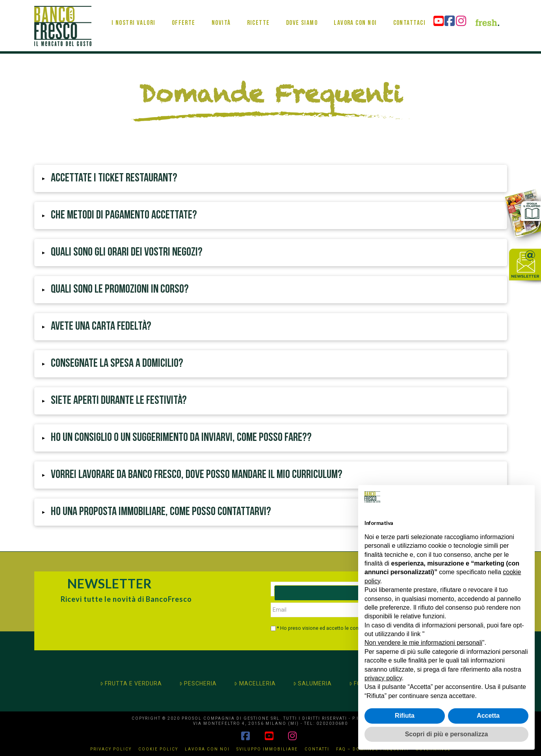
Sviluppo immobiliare (267, 749)
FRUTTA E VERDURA (131, 683)
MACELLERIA (255, 683)
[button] (271, 178)
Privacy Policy (111, 749)
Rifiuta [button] (405, 716)
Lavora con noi (207, 749)
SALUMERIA (312, 683)
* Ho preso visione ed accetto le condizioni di (337, 628)
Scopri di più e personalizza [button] (447, 734)
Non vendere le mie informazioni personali (423, 643)
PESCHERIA (198, 683)
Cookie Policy (158, 749)
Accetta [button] (488, 716)
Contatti (317, 749)
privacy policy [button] (383, 678)
